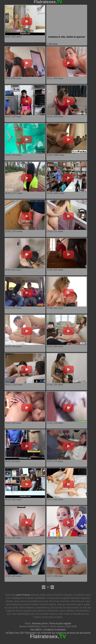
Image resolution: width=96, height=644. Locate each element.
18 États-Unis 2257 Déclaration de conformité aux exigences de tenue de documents (48, 633)
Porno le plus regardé (60, 623)
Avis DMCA (36, 630)
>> (52, 587)
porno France (23, 595)
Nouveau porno (40, 623)
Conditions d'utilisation (55, 630)
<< (44, 587)
